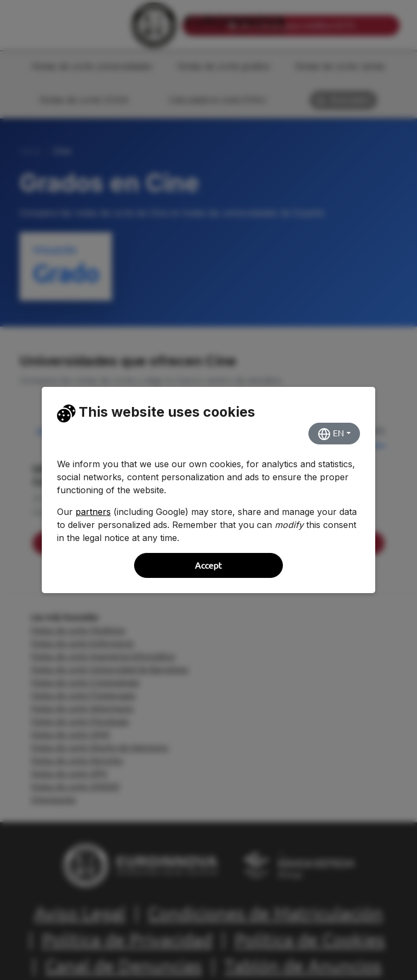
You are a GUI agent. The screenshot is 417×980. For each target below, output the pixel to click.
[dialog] (208, 490)
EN (331, 434)
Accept (208, 565)
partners (93, 512)
